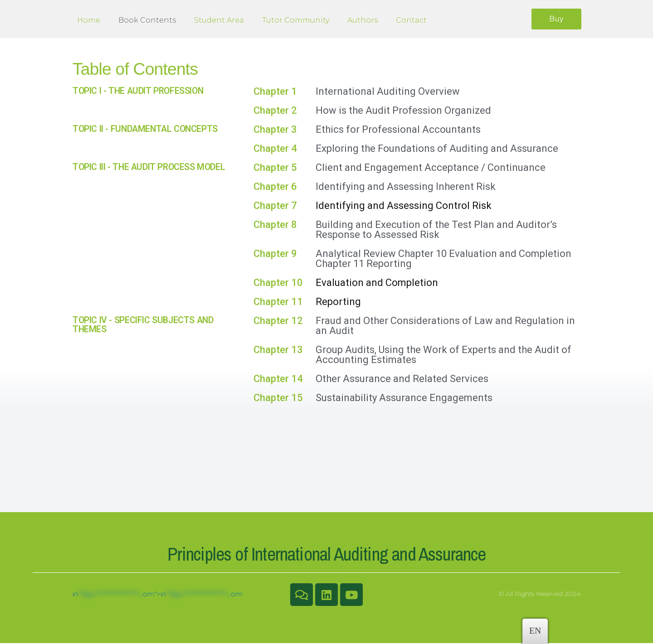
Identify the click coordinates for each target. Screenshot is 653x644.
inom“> (157, 595)
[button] (556, 19)
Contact (411, 21)
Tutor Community (296, 21)
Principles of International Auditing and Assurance (327, 555)
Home (89, 21)
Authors (363, 21)
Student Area (219, 21)
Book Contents (147, 21)
